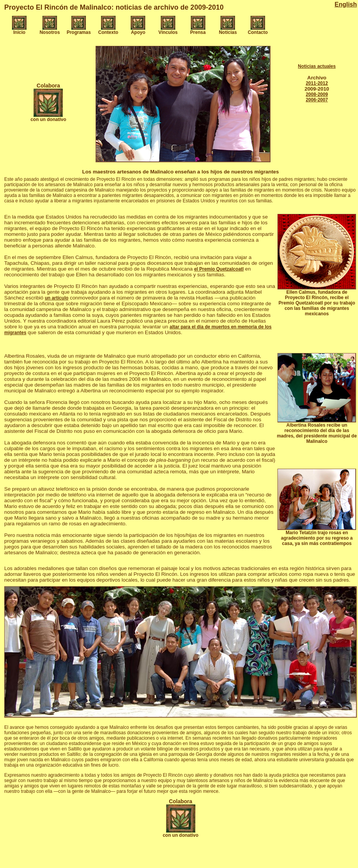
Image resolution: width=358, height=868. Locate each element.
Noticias (228, 32)
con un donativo (48, 119)
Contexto (108, 32)
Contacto (258, 32)
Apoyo (138, 32)
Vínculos (168, 32)
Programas (79, 32)
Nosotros (50, 32)
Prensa (198, 32)
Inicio (19, 32)
